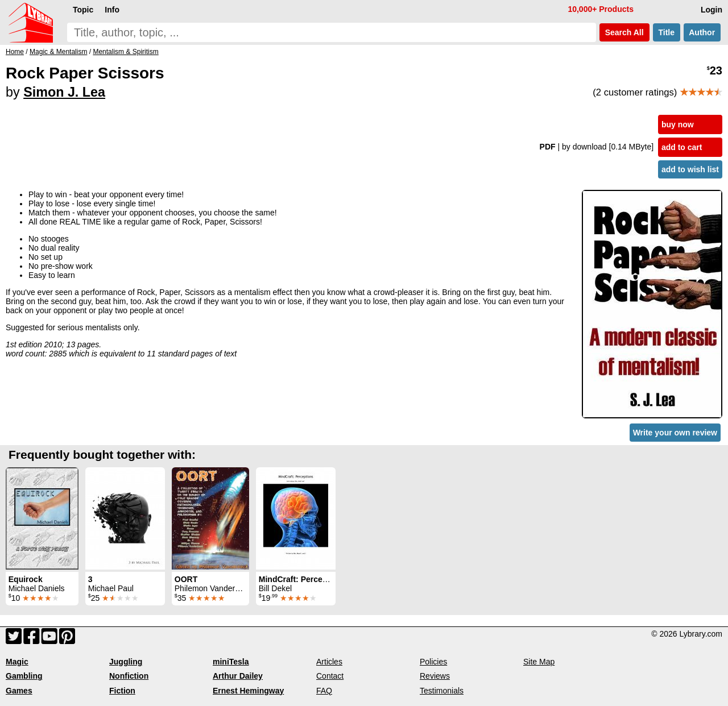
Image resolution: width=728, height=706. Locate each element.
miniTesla (231, 662)
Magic (17, 662)
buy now (678, 124)
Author (702, 32)
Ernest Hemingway (248, 691)
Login (712, 10)
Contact (330, 676)
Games (19, 691)
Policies (433, 662)
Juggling (126, 662)
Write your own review (675, 433)
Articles (329, 662)
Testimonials (442, 691)
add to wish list (690, 169)
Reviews (435, 676)
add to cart (682, 147)
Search (624, 32)
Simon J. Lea (64, 92)
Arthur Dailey (238, 676)
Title (667, 32)
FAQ (324, 691)
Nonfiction (129, 676)
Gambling (24, 676)
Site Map (539, 662)
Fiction (122, 691)
